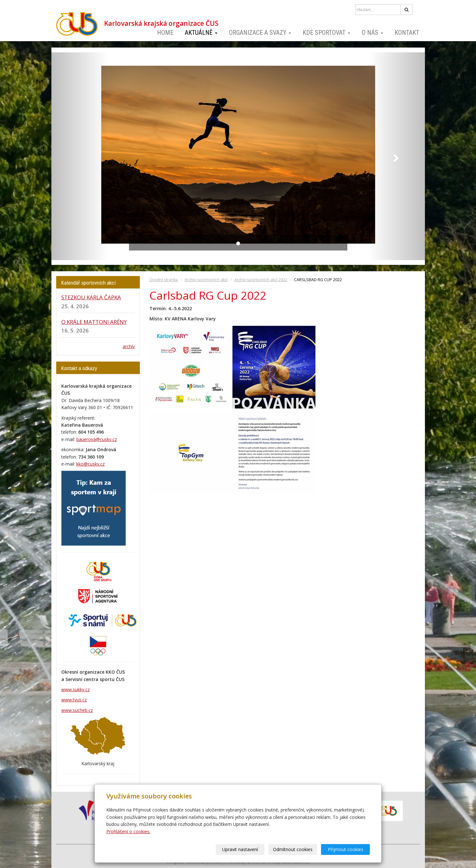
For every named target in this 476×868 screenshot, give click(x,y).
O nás (372, 33)
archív (129, 346)
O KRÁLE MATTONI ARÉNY (94, 322)
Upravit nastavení (240, 849)
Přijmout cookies (346, 849)
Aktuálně (201, 33)
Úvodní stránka (164, 280)
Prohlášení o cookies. (128, 831)
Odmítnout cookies (293, 849)
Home (165, 33)
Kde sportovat (326, 33)
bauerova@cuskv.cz (97, 439)
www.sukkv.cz (76, 689)
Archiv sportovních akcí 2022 (261, 280)
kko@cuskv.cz (91, 464)
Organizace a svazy (260, 33)
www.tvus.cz (74, 700)
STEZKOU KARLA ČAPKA (91, 297)
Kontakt (407, 33)
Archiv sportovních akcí (206, 280)
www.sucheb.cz (77, 710)
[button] (79, 156)
